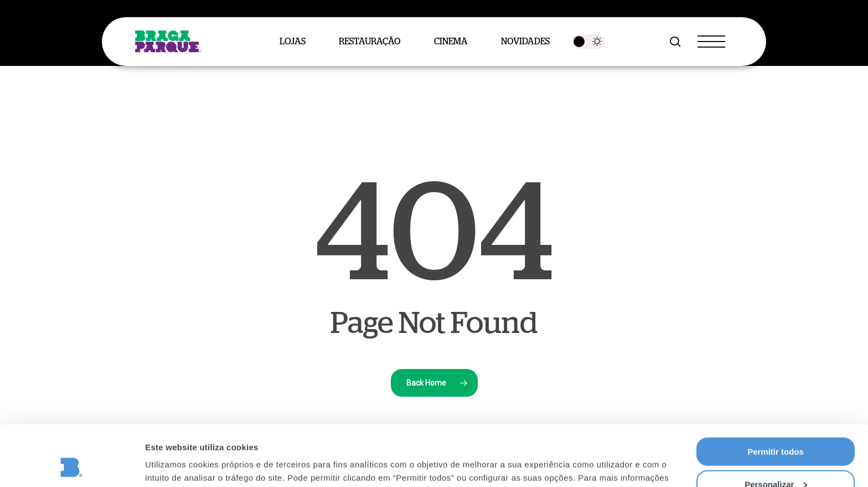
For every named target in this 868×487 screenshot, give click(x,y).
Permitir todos (776, 395)
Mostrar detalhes (179, 465)
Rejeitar (775, 460)
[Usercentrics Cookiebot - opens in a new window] (72, 465)
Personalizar (776, 427)
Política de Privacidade (391, 434)
